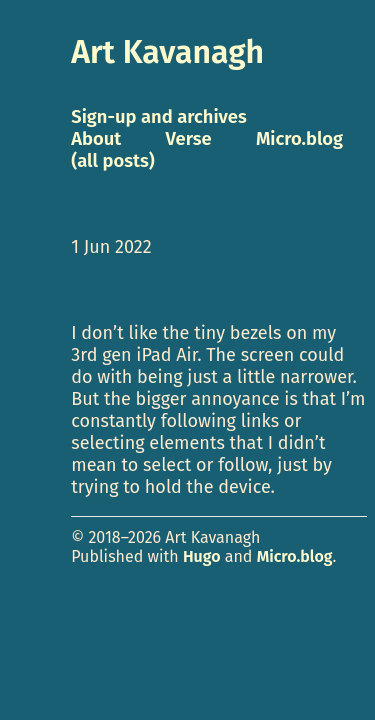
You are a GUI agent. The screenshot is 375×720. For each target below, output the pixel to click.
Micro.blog (295, 556)
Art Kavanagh (167, 52)
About (96, 139)
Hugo (202, 556)
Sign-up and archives (159, 117)
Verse (189, 139)
